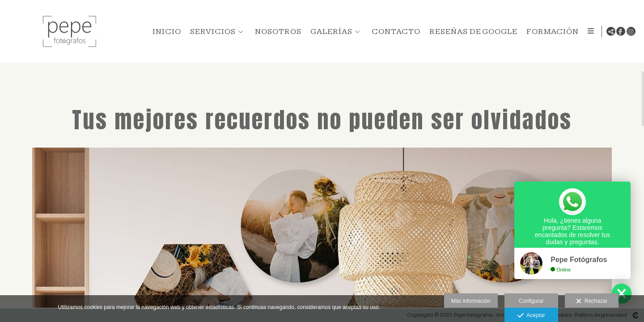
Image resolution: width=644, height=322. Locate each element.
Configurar (531, 301)
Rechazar (592, 301)
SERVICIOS (211, 32)
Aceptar (531, 316)
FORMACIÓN (551, 32)
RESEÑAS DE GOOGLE (472, 32)
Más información (471, 301)
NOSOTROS (276, 32)
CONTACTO (394, 32)
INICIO (165, 32)
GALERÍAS (330, 32)
